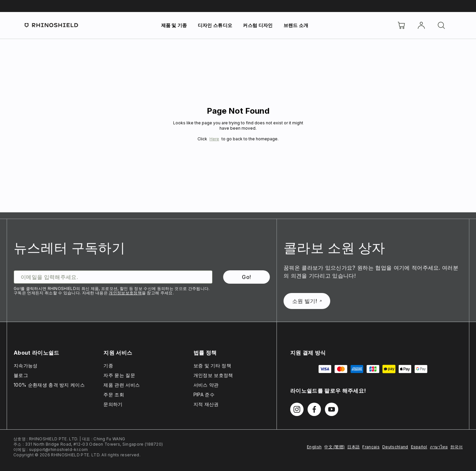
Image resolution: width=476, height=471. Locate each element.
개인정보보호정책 (125, 293)
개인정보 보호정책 (213, 375)
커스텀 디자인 (258, 25)
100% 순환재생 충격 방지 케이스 (49, 385)
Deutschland (395, 447)
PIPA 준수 (204, 394)
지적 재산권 (206, 404)
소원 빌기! (307, 301)
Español (419, 447)
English (314, 447)
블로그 (21, 375)
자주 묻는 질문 (119, 375)
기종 (108, 365)
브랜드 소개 (296, 25)
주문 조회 (114, 394)
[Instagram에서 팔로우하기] (297, 409)
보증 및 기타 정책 (212, 365)
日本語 (353, 447)
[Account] (421, 25)
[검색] (441, 25)
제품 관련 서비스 (122, 385)
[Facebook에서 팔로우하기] (314, 409)
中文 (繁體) (334, 447)
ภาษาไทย (439, 447)
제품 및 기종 (174, 25)
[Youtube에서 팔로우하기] (332, 409)
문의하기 (113, 404)
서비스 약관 (206, 385)
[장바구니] (401, 25)
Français (371, 447)
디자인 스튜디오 (215, 25)
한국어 (456, 447)
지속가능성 (26, 365)
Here (214, 139)
